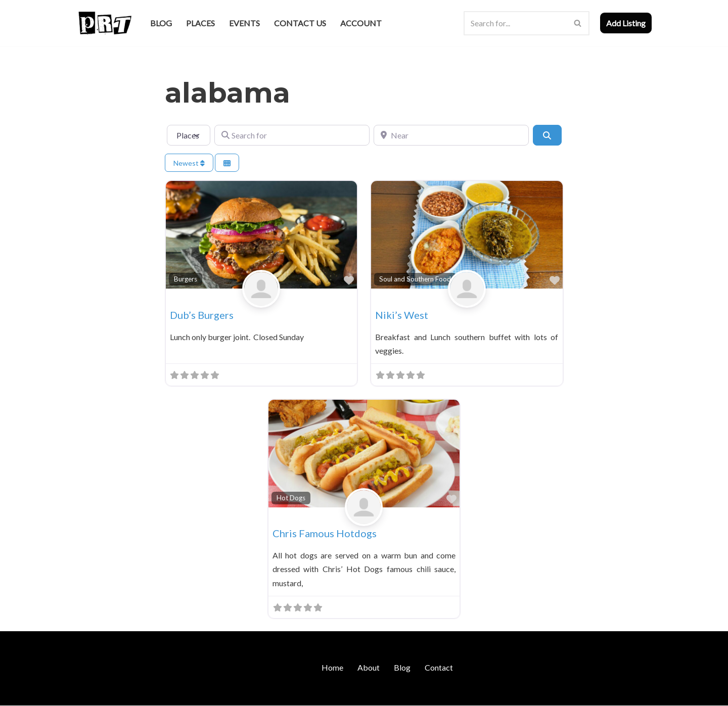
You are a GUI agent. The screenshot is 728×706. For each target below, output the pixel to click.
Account (361, 23)
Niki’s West (402, 315)
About (369, 667)
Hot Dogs (291, 498)
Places (200, 23)
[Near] (451, 135)
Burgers (186, 279)
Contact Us (300, 23)
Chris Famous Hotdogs (325, 534)
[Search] (515, 23)
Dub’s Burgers (202, 315)
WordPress (163, 693)
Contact (439, 667)
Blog (161, 23)
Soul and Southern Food (415, 279)
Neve (85, 693)
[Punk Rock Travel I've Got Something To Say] (104, 23)
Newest (189, 163)
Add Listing (626, 23)
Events (244, 23)
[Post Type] (189, 135)
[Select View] (227, 163)
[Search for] (292, 135)
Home (332, 667)
